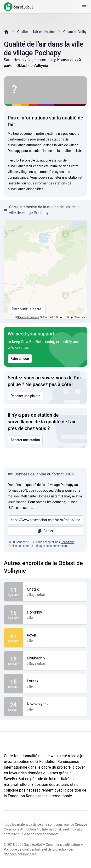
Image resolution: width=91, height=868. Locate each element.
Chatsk (55, 589)
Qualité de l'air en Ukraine (36, 32)
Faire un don (20, 359)
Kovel (55, 635)
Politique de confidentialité (51, 546)
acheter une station (64, 178)
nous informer (37, 183)
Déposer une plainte (26, 396)
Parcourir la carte (27, 309)
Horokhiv (55, 612)
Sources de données (28, 317)
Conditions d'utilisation (63, 845)
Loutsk (55, 681)
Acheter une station (25, 440)
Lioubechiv (55, 658)
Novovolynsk (55, 704)
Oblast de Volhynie (77, 32)
